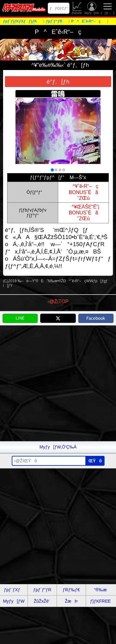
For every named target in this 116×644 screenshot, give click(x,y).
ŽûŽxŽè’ (77, 8)
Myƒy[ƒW (92, 8)
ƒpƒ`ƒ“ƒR (42, 590)
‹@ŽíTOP (58, 301)
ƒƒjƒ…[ (107, 8)
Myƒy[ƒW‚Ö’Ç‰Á (58, 447)
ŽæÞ (71, 601)
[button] (52, 170)
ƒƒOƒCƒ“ (59, 8)
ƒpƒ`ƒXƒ (14, 590)
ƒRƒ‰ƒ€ (71, 590)
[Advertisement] (58, 383)
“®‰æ (100, 590)
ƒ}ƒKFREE (100, 601)
